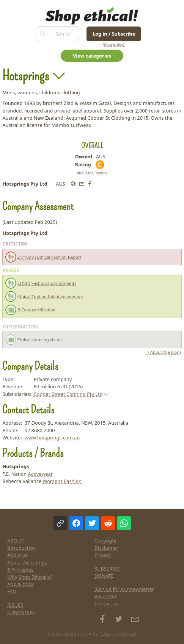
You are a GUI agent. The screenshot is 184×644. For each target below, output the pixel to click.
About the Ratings (92, 173)
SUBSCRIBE (107, 569)
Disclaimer (106, 548)
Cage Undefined (118, 634)
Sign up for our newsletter (124, 589)
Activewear (40, 474)
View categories (92, 56)
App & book (20, 584)
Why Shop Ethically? (30, 577)
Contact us (107, 603)
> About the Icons (164, 352)
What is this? (114, 45)
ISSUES (15, 605)
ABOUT (15, 541)
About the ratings (27, 563)
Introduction (21, 548)
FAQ (12, 591)
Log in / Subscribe (114, 34)
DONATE (104, 576)
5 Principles (20, 570)
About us (17, 555)
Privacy (103, 555)
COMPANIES (21, 612)
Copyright (106, 541)
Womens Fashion (62, 481)
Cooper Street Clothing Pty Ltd (68, 394)
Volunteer (106, 596)
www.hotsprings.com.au (52, 438)
